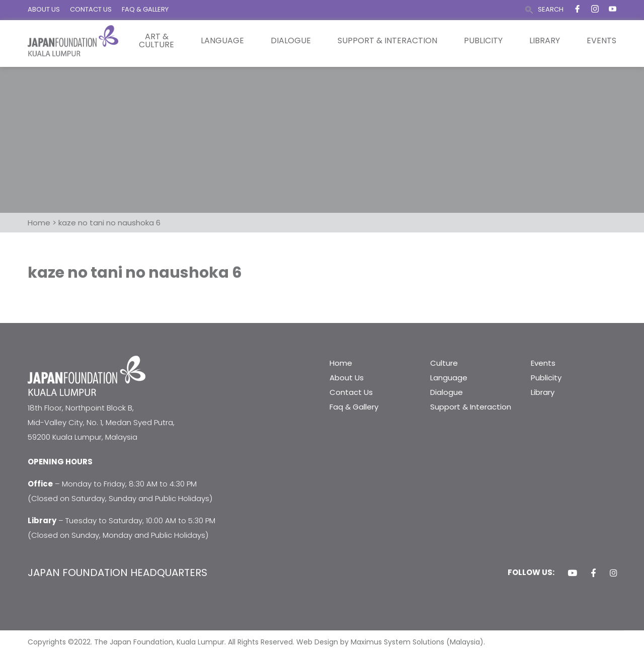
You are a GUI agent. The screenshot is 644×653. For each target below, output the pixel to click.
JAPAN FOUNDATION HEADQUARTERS (117, 573)
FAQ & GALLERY (145, 9)
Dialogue (291, 41)
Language (222, 41)
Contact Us (351, 392)
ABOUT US (44, 9)
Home (341, 363)
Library (545, 41)
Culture (444, 363)
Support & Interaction (387, 41)
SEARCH (551, 9)
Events (601, 41)
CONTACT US (91, 9)
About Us (347, 378)
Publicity (483, 41)
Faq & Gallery (354, 407)
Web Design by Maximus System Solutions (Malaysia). (391, 642)
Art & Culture (156, 41)
